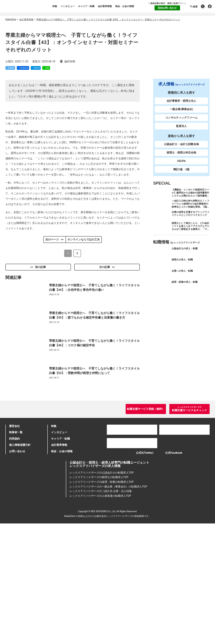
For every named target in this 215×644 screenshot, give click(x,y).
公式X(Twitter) (141, 572)
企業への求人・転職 (182, 274)
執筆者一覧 (16, 550)
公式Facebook (175, 572)
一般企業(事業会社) (181, 112)
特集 (55, 6)
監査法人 (181, 129)
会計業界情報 (105, 6)
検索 (193, 7)
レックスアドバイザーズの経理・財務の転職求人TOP (102, 602)
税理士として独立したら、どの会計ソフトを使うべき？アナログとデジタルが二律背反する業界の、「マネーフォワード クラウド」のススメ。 (190, 232)
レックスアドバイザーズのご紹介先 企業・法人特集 (101, 612)
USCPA (181, 164)
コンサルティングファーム (181, 121)
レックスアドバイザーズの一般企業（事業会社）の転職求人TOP (108, 607)
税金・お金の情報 (125, 6)
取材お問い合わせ (167, 8)
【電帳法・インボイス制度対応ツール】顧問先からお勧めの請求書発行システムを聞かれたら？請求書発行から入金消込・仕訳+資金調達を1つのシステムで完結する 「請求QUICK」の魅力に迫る (191, 200)
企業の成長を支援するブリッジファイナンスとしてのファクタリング (190, 216)
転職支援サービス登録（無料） (146, 527)
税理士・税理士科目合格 (181, 156)
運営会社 (14, 544)
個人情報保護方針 (20, 563)
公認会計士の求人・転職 (185, 251)
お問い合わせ (17, 569)
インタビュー (68, 6)
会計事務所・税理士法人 (181, 104)
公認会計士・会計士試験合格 (181, 147)
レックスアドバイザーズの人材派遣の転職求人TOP (100, 616)
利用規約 (14, 557)
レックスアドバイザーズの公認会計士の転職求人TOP (102, 593)
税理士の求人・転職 (182, 263)
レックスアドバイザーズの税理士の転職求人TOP (99, 598)
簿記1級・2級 (181, 172)
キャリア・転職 (86, 6)
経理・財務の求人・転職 (185, 285)
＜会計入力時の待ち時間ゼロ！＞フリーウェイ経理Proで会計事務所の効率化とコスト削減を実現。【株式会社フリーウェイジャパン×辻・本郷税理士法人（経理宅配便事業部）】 (190, 211)
